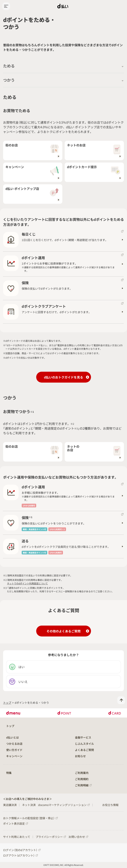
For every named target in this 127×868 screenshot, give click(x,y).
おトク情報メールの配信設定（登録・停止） (29, 818)
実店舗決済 (10, 805)
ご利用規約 (82, 779)
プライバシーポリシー (49, 837)
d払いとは (12, 737)
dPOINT (64, 713)
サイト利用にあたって (17, 837)
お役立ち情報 (110, 805)
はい (17, 667)
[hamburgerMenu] (6, 6)
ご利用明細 (82, 785)
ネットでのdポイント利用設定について (27, 583)
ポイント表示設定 (14, 823)
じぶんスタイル (84, 744)
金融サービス (83, 737)
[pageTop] (121, 700)
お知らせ (80, 756)
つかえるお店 (14, 744)
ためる (9, 66)
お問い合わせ (77, 837)
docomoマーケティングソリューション (62, 805)
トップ (7, 703)
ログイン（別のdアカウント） (20, 850)
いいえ (18, 682)
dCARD (115, 713)
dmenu (13, 713)
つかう (9, 80)
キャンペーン (14, 756)
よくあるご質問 (84, 750)
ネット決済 (29, 805)
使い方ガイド (14, 750)
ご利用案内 (82, 773)
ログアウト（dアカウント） (19, 855)
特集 (9, 773)
